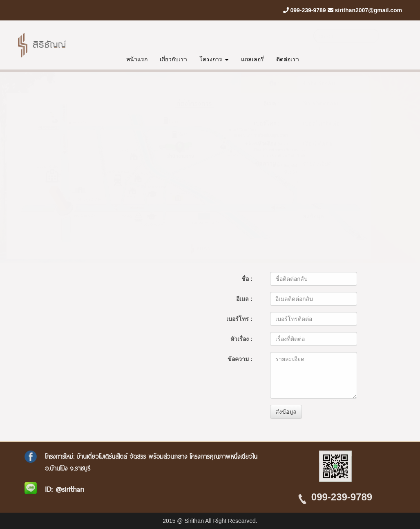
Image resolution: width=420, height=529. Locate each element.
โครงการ (214, 59)
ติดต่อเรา (288, 59)
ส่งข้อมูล (313, 216)
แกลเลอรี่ (252, 59)
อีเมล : (272, 103)
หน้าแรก (137, 59)
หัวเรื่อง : (269, 143)
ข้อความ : (267, 164)
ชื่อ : (274, 83)
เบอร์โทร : (267, 123)
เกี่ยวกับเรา (173, 59)
